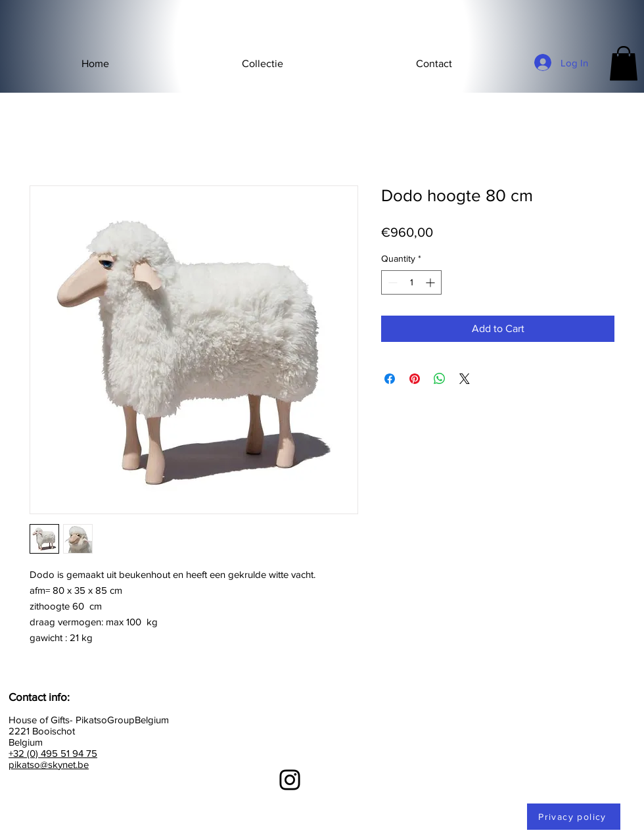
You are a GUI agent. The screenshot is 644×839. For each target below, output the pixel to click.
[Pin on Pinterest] (415, 379)
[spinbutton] (411, 282)
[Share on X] (465, 379)
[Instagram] (290, 780)
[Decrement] (391, 282)
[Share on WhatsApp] (440, 379)
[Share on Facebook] (390, 379)
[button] (263, 64)
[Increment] (431, 282)
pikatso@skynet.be (49, 764)
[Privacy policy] (574, 817)
